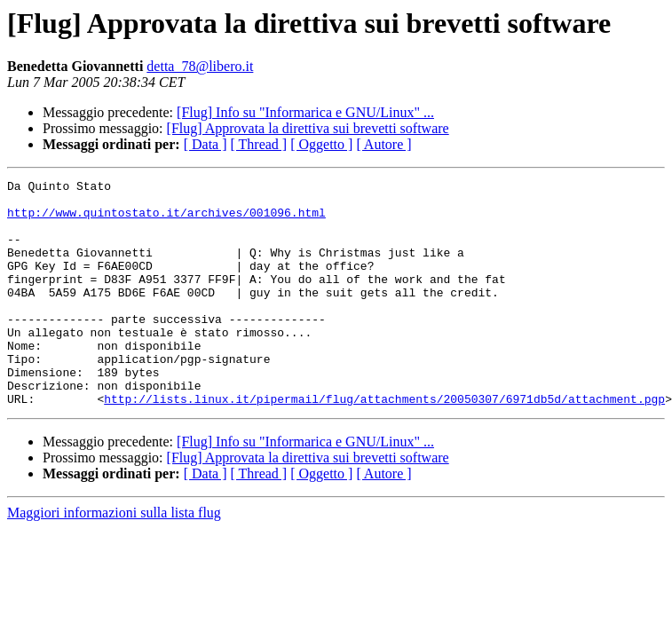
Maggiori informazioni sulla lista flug (114, 558)
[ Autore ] (383, 144)
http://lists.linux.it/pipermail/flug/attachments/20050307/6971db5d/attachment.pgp (384, 444)
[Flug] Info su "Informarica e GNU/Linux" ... (305, 112)
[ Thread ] (259, 144)
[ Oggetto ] (321, 144)
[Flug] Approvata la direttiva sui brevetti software (308, 128)
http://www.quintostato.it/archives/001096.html (166, 220)
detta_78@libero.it (200, 66)
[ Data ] (206, 144)
